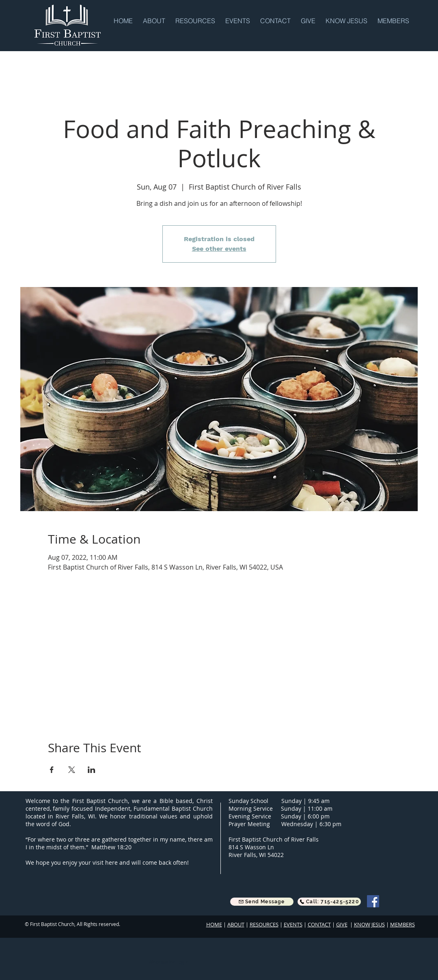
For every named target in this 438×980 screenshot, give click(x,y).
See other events (219, 249)
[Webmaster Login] (169, 962)
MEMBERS (402, 924)
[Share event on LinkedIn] (92, 770)
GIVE (342, 924)
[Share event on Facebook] (52, 770)
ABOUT (236, 924)
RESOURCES (264, 924)
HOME (214, 924)
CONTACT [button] (319, 924)
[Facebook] (373, 901)
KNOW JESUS (369, 924)
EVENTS (293, 924)
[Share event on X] (72, 770)
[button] (155, 20)
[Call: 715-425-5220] (329, 902)
